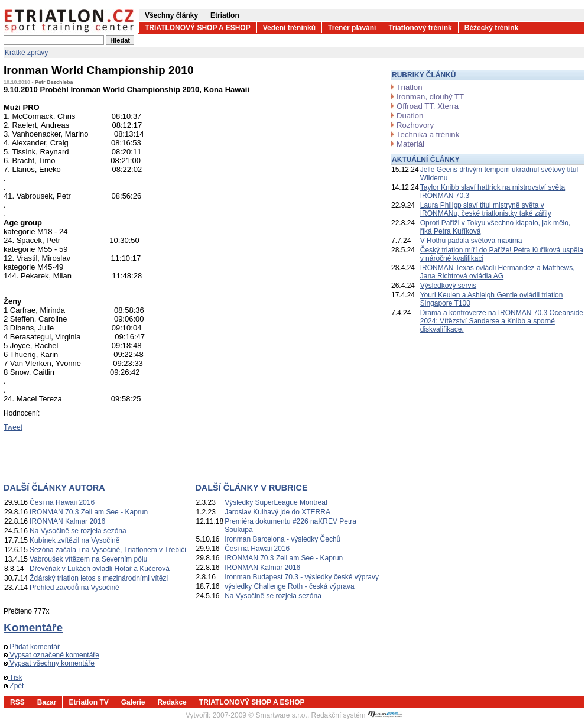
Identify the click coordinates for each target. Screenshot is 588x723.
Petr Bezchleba (54, 82)
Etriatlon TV (88, 702)
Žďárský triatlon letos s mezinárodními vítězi (99, 578)
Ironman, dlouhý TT (430, 97)
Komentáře (33, 628)
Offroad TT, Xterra (428, 106)
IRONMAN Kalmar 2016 (67, 521)
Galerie (133, 702)
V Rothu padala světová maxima (471, 241)
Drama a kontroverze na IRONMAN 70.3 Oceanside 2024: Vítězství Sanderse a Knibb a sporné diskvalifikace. (502, 321)
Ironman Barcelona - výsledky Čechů (282, 539)
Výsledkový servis (448, 286)
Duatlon (410, 116)
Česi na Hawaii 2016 (62, 502)
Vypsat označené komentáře (51, 655)
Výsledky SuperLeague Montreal (276, 502)
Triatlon (409, 87)
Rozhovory (415, 125)
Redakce (172, 702)
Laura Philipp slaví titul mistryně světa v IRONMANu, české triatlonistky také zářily (486, 209)
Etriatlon (225, 15)
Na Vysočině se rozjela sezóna (78, 531)
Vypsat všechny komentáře (49, 663)
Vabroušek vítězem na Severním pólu (88, 559)
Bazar (47, 702)
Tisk (13, 677)
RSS (17, 702)
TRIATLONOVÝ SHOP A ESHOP (198, 28)
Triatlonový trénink (420, 28)
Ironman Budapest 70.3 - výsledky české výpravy (302, 577)
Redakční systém (357, 715)
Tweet (13, 427)
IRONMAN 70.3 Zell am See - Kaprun (89, 512)
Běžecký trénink (491, 28)
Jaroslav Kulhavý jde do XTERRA (277, 512)
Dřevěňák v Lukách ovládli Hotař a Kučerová (100, 569)
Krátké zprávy (26, 53)
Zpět (14, 686)
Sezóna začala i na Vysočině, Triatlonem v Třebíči (108, 550)
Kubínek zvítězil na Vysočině (74, 540)
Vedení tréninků (289, 28)
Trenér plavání (352, 28)
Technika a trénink (428, 134)
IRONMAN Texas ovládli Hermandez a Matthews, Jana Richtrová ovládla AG (498, 272)
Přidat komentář (32, 647)
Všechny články (171, 15)
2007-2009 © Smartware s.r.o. (260, 715)
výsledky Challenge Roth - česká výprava (289, 586)
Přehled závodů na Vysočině (74, 588)
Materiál (410, 144)
